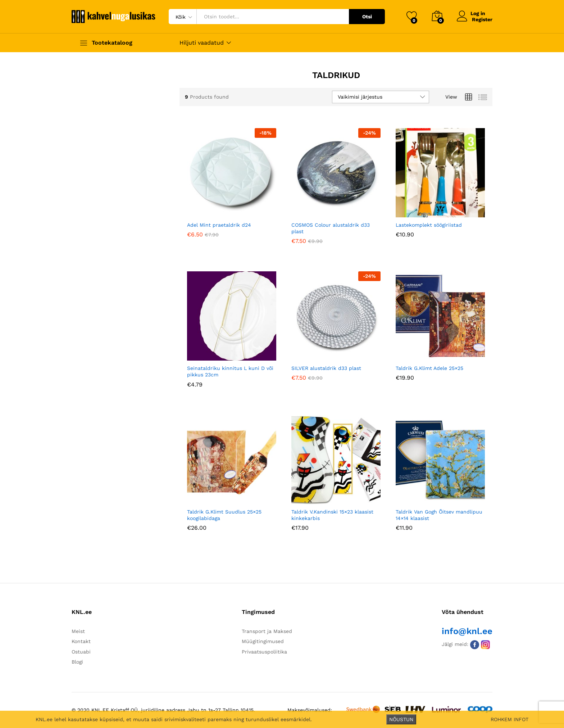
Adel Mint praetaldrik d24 (219, 225)
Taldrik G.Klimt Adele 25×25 (429, 368)
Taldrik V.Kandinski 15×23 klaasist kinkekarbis (332, 515)
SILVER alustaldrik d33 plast (326, 368)
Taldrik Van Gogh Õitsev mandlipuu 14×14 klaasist (439, 515)
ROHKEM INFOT (510, 719)
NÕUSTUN (401, 719)
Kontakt (81, 641)
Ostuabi (81, 652)
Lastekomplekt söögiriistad (429, 225)
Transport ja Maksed (267, 631)
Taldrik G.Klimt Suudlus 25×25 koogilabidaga (224, 515)
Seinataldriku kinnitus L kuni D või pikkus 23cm (230, 371)
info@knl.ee (467, 631)
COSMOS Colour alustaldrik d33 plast (331, 228)
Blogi (77, 662)
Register (482, 19)
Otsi (367, 17)
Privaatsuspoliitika (264, 652)
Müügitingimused (263, 641)
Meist (78, 631)
